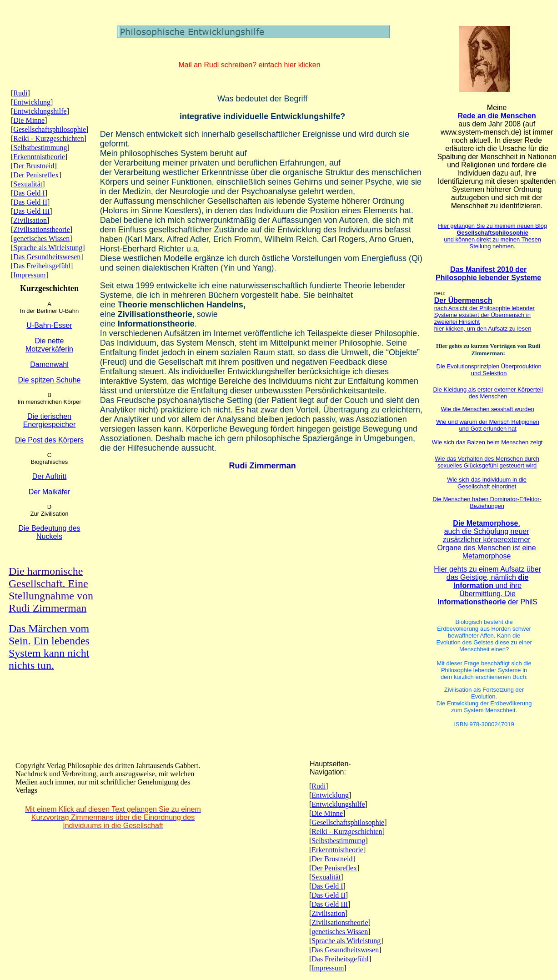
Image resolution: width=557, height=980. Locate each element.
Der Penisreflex (36, 175)
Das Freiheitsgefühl (42, 266)
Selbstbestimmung (40, 148)
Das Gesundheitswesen (47, 257)
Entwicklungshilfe (40, 111)
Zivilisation (30, 220)
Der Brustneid (34, 166)
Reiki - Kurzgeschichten (49, 138)
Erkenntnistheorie (39, 157)
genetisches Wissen (41, 239)
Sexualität (28, 184)
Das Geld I (29, 193)
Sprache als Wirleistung (48, 248)
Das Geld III (31, 211)
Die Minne (29, 120)
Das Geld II (30, 202)
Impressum (29, 275)
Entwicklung (32, 102)
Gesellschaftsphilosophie (50, 129)
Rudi (20, 93)
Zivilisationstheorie (41, 229)
